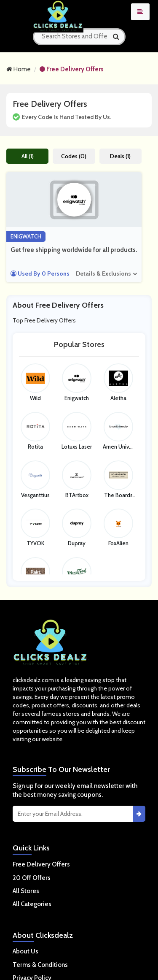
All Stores (26, 891)
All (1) (28, 156)
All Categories (32, 904)
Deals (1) (120, 156)
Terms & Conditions (40, 965)
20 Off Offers (32, 878)
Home (19, 69)
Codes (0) (74, 156)
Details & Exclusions (103, 273)
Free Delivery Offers (72, 69)
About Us (25, 951)
